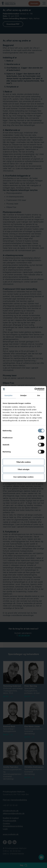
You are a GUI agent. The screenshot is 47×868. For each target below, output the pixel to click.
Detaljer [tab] (23, 395)
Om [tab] (39, 395)
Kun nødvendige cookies (23, 477)
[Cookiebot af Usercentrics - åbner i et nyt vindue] (35, 389)
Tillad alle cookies (23, 462)
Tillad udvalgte (24, 469)
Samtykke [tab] (8, 395)
